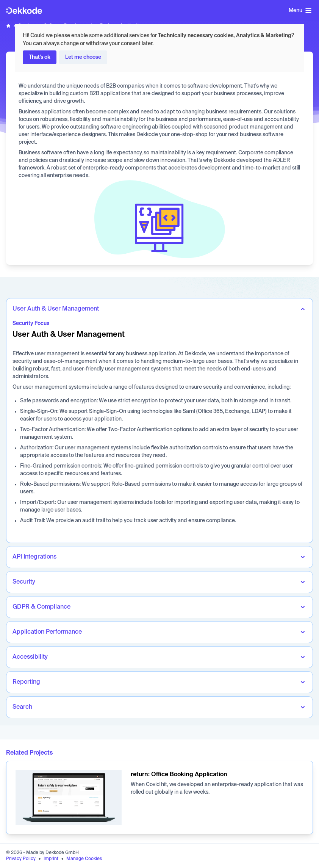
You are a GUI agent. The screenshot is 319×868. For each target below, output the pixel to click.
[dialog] (159, 48)
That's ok (40, 57)
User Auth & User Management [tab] (56, 309)
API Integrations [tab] (34, 557)
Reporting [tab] (26, 682)
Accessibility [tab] (30, 657)
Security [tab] (24, 582)
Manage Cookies (84, 859)
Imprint (51, 859)
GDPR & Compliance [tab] (41, 607)
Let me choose (83, 57)
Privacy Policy (21, 859)
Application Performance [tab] (47, 632)
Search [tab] (22, 707)
